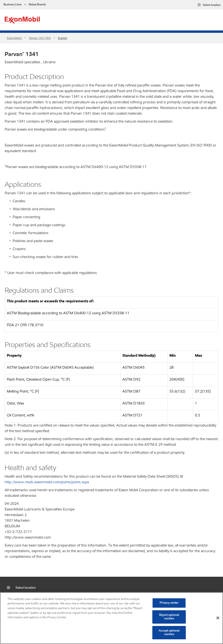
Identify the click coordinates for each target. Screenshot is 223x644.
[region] (111, 618)
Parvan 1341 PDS (40, 38)
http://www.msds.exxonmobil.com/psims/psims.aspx (47, 482)
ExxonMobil (14, 38)
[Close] (218, 618)
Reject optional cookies (169, 617)
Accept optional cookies (169, 633)
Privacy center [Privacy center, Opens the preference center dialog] (169, 603)
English (63, 38)
